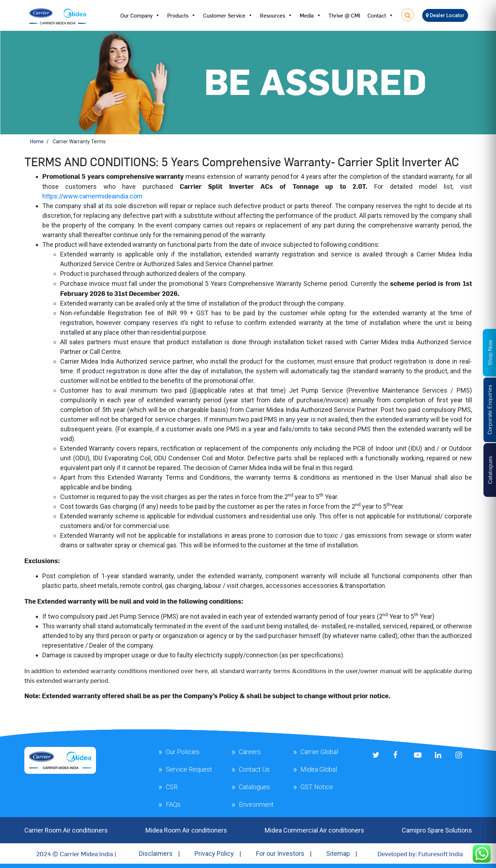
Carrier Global (319, 752)
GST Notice (317, 787)
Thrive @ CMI (344, 15)
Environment (256, 804)
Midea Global (319, 769)
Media (310, 15)
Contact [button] (381, 15)
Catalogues (254, 787)
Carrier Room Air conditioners (66, 830)
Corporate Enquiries (489, 410)
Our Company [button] (140, 15)
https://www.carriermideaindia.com (92, 196)
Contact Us (254, 769)
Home (37, 142)
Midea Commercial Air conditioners (314, 830)
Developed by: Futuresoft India (420, 853)
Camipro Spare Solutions (437, 830)
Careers (250, 752)
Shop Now (490, 353)
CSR (172, 787)
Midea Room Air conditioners (186, 830)
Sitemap (338, 853)
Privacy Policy (214, 853)
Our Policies (183, 752)
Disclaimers (156, 853)
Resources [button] (276, 15)
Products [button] (182, 15)
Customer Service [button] (228, 15)
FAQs (173, 804)
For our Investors (280, 853)
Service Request (189, 769)
